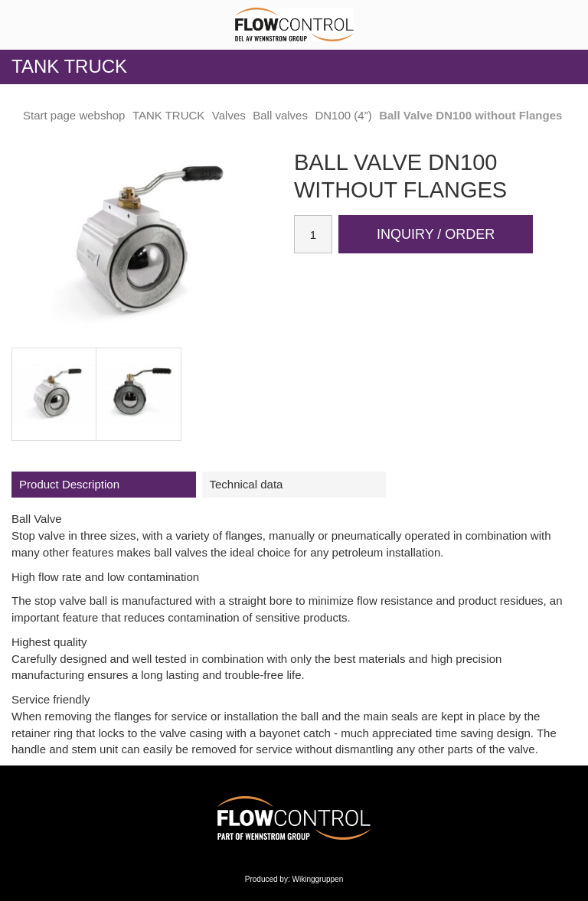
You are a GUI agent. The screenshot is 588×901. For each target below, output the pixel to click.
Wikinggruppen (318, 879)
